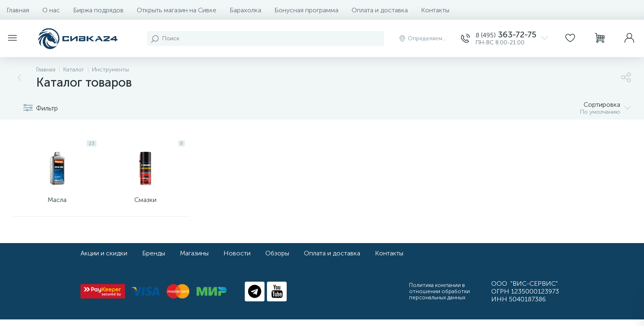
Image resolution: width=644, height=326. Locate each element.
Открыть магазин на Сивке (177, 10)
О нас (51, 10)
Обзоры (277, 260)
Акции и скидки (104, 260)
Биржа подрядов (98, 10)
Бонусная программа (306, 10)
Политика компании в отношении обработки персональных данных (439, 298)
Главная (18, 10)
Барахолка (245, 10)
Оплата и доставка (380, 10)
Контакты (435, 10)
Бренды (154, 260)
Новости (237, 260)
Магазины (194, 260)
